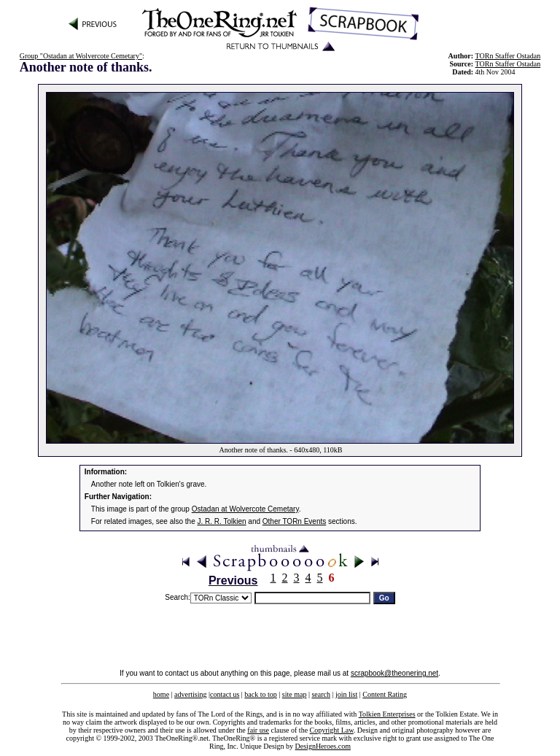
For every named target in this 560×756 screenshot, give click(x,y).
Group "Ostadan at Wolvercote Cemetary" (81, 56)
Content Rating (385, 694)
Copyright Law (332, 730)
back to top (260, 694)
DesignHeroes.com (323, 746)
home (161, 694)
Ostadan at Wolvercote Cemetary (245, 509)
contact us (225, 694)
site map (295, 694)
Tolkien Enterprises (387, 714)
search (321, 694)
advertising (190, 694)
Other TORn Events (294, 521)
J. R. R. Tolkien (222, 521)
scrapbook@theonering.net (394, 673)
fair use (258, 730)
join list (346, 694)
